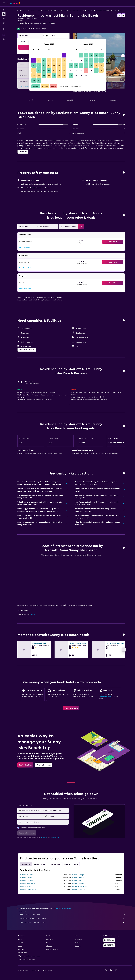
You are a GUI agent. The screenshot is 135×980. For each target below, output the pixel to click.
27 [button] (54, 75)
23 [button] (34, 75)
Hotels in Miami (25, 887)
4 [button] (44, 60)
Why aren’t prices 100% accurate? (72, 922)
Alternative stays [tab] (40, 864)
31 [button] (39, 81)
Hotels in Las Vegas (78, 875)
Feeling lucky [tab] (55, 864)
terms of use (44, 837)
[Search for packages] (4, 23)
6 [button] (54, 60)
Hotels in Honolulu (78, 878)
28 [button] (59, 75)
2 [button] (34, 60)
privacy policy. (55, 837)
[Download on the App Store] (109, 945)
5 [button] (49, 60)
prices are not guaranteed (63, 909)
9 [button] (34, 65)
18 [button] (44, 70)
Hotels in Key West (27, 881)
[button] (4, 3)
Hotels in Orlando (78, 881)
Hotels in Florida (66, 11)
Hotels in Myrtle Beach (28, 884)
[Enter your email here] (45, 822)
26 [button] (49, 75)
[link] (71, 708)
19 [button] (49, 70)
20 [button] (54, 70)
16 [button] (34, 70)
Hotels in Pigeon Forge (28, 890)
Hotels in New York (27, 875)
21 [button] (59, 70)
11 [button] (44, 65)
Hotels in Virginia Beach (80, 887)
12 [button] (49, 65)
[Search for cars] (4, 18)
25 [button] (44, 75)
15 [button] (64, 65)
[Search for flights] (4, 10)
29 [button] (64, 75)
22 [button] (64, 70)
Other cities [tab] (26, 864)
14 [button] (59, 65)
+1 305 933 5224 (24, 26)
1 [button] (64, 55)
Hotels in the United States (51, 11)
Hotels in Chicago (78, 884)
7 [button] (59, 60)
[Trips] (4, 29)
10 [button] (39, 65)
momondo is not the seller (72, 915)
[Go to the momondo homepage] (14, 3)
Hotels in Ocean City (79, 890)
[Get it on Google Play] (109, 940)
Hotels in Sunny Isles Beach (81, 11)
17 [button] (39, 70)
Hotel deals (21, 11)
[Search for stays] (4, 14)
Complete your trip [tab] (71, 864)
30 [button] (34, 81)
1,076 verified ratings (38, 29)
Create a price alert (106, 697)
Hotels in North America (33, 11)
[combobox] (45, 810)
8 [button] (64, 60)
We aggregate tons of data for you (72, 919)
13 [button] (54, 65)
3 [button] (39, 60)
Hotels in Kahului (26, 878)
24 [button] (39, 75)
